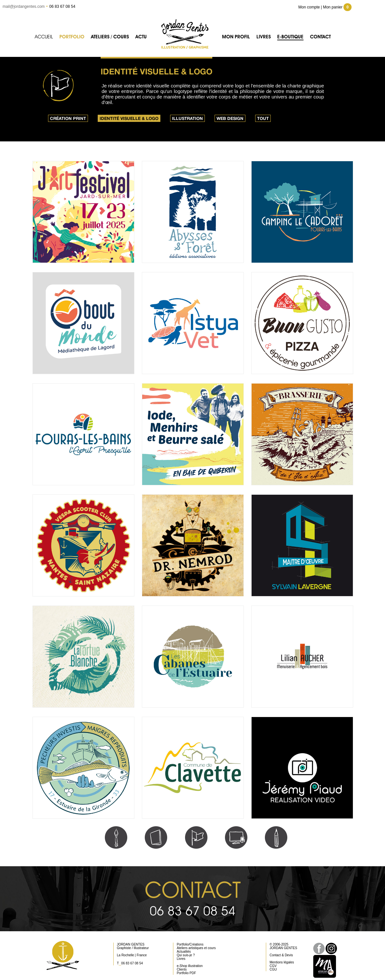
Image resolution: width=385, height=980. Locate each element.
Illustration (187, 118)
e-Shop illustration (190, 966)
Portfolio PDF (186, 973)
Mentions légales (282, 962)
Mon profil (236, 37)
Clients (182, 969)
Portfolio (72, 37)
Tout (263, 118)
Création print (68, 118)
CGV (273, 966)
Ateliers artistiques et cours (196, 948)
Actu (141, 37)
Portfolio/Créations (190, 944)
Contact (320, 37)
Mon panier (337, 7)
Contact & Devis (281, 955)
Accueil (44, 37)
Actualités (184, 952)
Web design (230, 118)
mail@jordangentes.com (24, 7)
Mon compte (309, 7)
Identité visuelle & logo (129, 118)
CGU (273, 969)
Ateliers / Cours (110, 37)
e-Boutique (290, 37)
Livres (264, 37)
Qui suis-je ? (186, 955)
